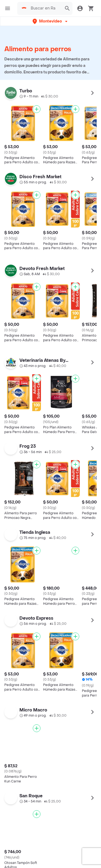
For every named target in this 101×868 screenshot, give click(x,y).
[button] (50, 21)
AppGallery (83, 744)
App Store (18, 744)
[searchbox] (45, 8)
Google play (51, 744)
